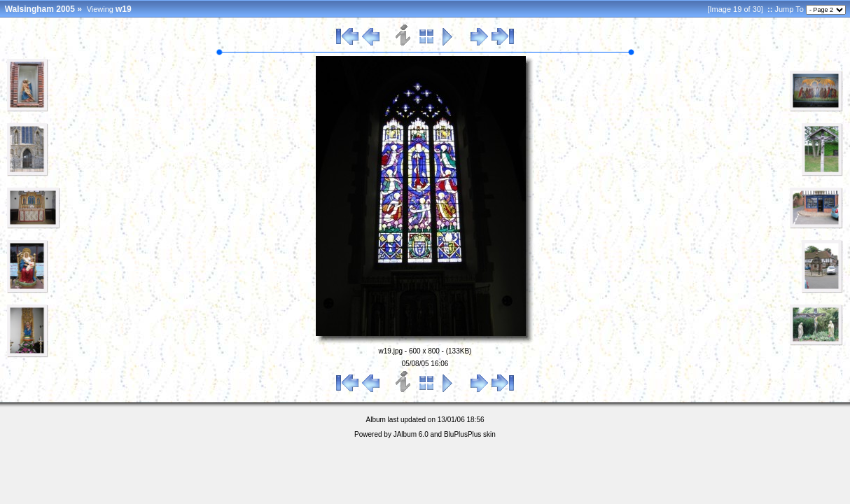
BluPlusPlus (462, 434)
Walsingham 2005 (40, 9)
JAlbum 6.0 (411, 434)
